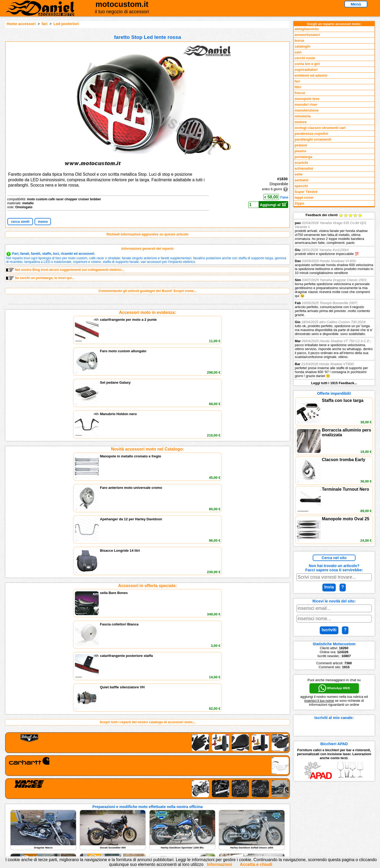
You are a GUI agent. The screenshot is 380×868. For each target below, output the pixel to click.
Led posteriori (66, 24)
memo (43, 222)
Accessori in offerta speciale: (148, 396)
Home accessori (21, 24)
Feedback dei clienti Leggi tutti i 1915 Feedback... (334, 299)
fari (45, 24)
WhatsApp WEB (334, 688)
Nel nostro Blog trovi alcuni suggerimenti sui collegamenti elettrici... (65, 270)
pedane (301, 145)
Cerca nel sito (334, 558)
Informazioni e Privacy (147, 817)
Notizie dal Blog (77, 828)
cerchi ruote (305, 58)
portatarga (303, 157)
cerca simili (20, 222)
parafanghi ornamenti (313, 139)
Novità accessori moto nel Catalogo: (148, 354)
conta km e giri (307, 64)
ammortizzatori (307, 35)
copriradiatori (306, 70)
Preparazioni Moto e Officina (87, 823)
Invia (329, 587)
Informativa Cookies (145, 823)
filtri (298, 87)
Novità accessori (77, 812)
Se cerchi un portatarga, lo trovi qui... (40, 278)
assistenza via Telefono (148, 812)
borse (299, 41)
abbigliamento (307, 29)
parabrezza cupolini (311, 134)
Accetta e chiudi (256, 864)
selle (298, 174)
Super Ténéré (306, 192)
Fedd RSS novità (142, 828)
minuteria (303, 116)
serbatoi (301, 180)
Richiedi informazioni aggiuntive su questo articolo (148, 234)
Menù (356, 4)
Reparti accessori (78, 807)
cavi (298, 52)
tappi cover (304, 198)
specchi (301, 186)
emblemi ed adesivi (311, 75)
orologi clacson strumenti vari (320, 128)
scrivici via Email (143, 807)
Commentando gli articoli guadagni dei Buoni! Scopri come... (147, 291)
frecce (300, 93)
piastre (300, 151)
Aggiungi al (274, 205)
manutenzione (307, 110)
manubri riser (306, 105)
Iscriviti (329, 630)
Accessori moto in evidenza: (148, 312)
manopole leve (307, 99)
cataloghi (302, 46)
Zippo (299, 203)
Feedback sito (75, 817)
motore (301, 122)
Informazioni (219, 864)
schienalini (304, 168)
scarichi (301, 163)
